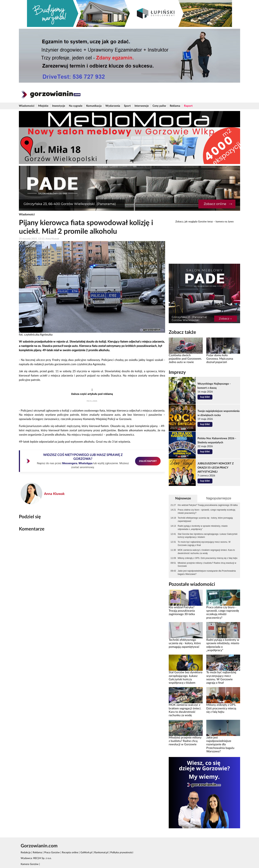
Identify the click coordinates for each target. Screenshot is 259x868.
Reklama (175, 106)
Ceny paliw (159, 106)
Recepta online (70, 853)
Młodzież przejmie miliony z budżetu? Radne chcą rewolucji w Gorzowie (207, 565)
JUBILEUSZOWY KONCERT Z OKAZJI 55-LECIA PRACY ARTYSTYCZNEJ (216, 468)
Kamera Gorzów (30, 864)
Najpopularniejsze (219, 498)
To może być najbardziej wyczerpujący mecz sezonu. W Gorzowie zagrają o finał (204, 544)
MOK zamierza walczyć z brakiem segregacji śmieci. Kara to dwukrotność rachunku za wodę (206, 552)
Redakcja (26, 853)
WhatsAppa (85, 463)
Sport (127, 106)
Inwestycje (59, 106)
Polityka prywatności (122, 853)
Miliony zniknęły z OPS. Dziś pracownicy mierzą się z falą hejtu (208, 558)
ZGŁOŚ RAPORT (148, 461)
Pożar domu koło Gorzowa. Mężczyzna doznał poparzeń (220, 359)
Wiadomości (27, 106)
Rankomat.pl (101, 853)
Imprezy (177, 372)
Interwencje (142, 106)
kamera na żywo (225, 222)
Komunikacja (94, 106)
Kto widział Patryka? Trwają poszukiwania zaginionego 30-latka (208, 505)
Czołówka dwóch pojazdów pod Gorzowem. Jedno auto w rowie (185, 359)
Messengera (70, 463)
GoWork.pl (86, 853)
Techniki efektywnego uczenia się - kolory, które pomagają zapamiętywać (205, 520)
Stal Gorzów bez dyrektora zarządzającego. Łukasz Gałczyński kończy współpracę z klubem (208, 536)
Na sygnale (76, 106)
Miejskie (43, 106)
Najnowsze (183, 498)
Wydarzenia (113, 106)
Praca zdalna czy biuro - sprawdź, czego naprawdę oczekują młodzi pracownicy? (206, 511)
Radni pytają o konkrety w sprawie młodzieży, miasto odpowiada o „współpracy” (203, 528)
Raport (188, 106)
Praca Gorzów (52, 853)
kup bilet (205, 397)
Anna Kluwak (54, 494)
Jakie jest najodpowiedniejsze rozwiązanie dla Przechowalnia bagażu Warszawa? (207, 572)
